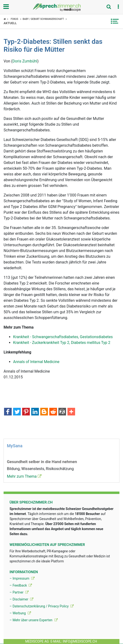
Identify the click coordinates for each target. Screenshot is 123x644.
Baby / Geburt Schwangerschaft (43, 19)
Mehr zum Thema (24, 476)
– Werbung (20, 613)
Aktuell (10, 23)
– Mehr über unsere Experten (34, 620)
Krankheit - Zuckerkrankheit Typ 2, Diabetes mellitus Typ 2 (62, 343)
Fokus (14, 19)
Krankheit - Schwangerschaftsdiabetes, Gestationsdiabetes (63, 337)
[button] (118, 7)
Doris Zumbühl (25, 61)
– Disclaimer (21, 599)
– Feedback (21, 585)
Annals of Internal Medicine (36, 362)
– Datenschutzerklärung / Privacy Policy (42, 606)
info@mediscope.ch (80, 641)
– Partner (19, 592)
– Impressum (22, 578)
